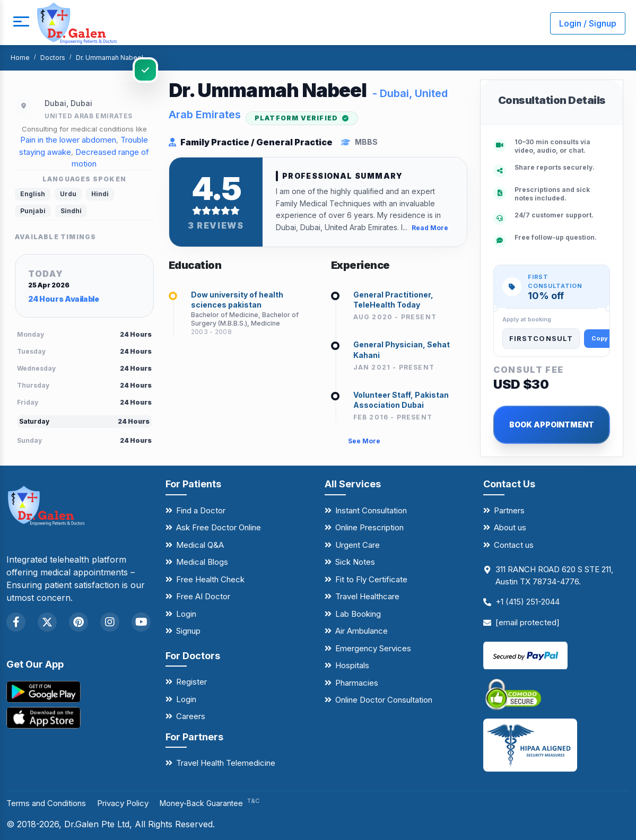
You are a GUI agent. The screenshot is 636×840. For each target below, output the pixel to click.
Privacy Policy (134, 803)
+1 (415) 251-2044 (528, 602)
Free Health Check (210, 579)
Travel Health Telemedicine (226, 763)
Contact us (514, 545)
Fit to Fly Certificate (371, 579)
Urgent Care (358, 545)
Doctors (53, 58)
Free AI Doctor (203, 596)
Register (191, 682)
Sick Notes (355, 562)
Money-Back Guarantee (223, 803)
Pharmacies (357, 683)
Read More (430, 229)
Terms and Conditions (50, 803)
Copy (600, 338)
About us (510, 527)
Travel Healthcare (367, 596)
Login (186, 614)
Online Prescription (369, 527)
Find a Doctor (201, 510)
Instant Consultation (371, 510)
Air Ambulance (361, 631)
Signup (188, 631)
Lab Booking (358, 614)
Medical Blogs (202, 562)
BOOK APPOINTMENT (552, 425)
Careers (191, 716)
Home (20, 58)
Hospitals (352, 665)
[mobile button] (19, 23)
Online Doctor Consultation (384, 700)
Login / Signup (588, 23)
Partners (509, 510)
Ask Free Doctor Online (219, 527)
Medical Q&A (200, 545)
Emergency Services (373, 648)
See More (364, 445)
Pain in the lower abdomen (68, 140)
